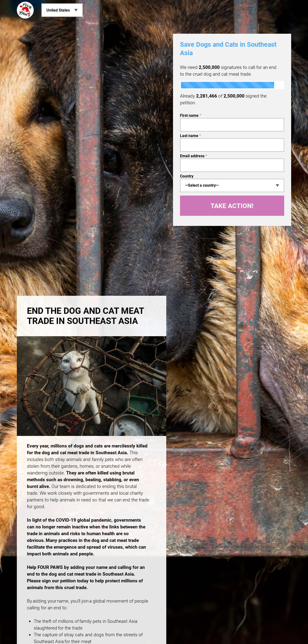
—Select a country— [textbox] (202, 185)
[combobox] (232, 185)
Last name (190, 136)
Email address (194, 156)
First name (191, 115)
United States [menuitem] (58, 10)
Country (187, 176)
